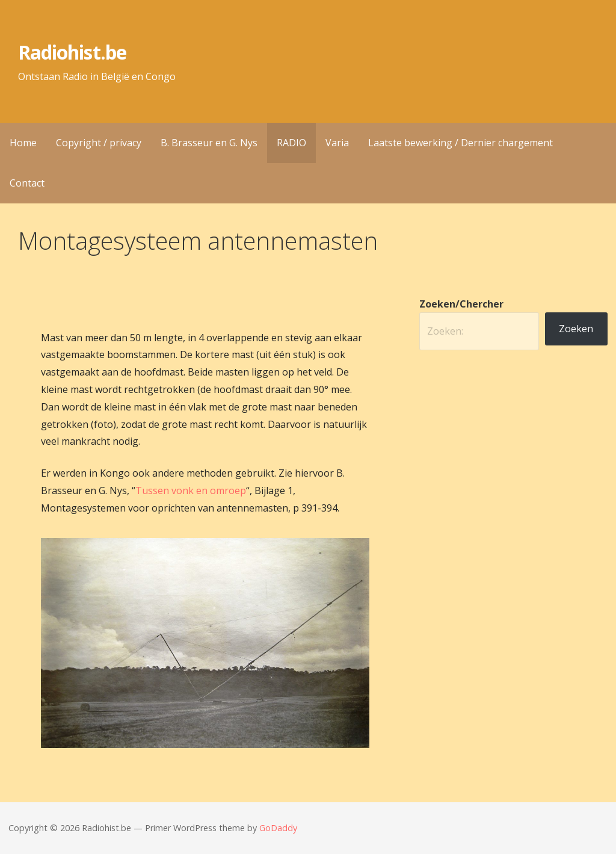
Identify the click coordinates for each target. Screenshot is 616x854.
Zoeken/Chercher (461, 304)
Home (23, 143)
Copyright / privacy (99, 143)
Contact (27, 183)
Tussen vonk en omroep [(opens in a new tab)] (191, 490)
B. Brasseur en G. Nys (209, 143)
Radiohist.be (72, 52)
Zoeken (576, 329)
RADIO (291, 143)
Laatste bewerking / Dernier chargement (460, 143)
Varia (337, 143)
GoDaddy (278, 828)
